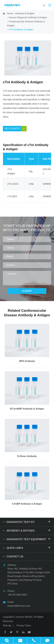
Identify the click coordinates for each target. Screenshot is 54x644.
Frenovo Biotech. (25, 617)
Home (10, 13)
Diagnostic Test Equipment (29, 539)
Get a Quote (16, 129)
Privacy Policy (24, 626)
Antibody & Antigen (25, 13)
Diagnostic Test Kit (29, 522)
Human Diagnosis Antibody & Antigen (28, 17)
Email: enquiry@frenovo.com (16, 604)
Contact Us (15, 557)
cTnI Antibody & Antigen (21, 30)
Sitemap (7, 626)
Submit (27, 291)
